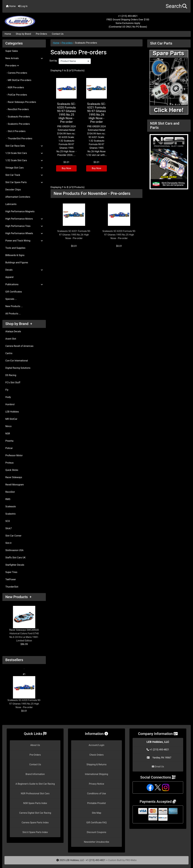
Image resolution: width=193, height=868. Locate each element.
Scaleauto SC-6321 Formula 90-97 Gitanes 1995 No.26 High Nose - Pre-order (97, 113)
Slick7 (9, 528)
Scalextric (11, 514)
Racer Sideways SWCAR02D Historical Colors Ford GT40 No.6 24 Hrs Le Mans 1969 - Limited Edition (24, 624)
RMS (8, 499)
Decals (24, 270)
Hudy (8, 397)
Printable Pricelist (96, 803)
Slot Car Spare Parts (24, 182)
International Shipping (96, 774)
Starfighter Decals (15, 565)
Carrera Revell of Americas (19, 346)
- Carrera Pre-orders (16, 73)
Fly (7, 390)
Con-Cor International (17, 361)
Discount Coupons (96, 832)
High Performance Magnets (20, 211)
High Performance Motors (24, 219)
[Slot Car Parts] (169, 82)
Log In (23, 6)
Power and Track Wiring (24, 241)
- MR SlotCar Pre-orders (18, 80)
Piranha (9, 441)
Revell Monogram (15, 485)
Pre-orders (67, 43)
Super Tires (11, 572)
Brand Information (35, 774)
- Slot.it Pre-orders (15, 131)
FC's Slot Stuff (13, 382)
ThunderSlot (12, 587)
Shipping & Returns (96, 764)
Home (11, 6)
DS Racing (11, 375)
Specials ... (11, 299)
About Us (35, 745)
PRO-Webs (131, 860)
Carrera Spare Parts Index (35, 823)
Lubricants (11, 204)
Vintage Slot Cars (24, 168)
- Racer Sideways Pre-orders (21, 102)
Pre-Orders (42, 34)
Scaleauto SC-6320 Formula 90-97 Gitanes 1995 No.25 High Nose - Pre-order (24, 692)
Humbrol (10, 404)
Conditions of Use (96, 793)
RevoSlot (10, 492)
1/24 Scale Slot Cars (24, 153)
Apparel (9, 277)
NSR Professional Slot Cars (35, 793)
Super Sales (12, 51)
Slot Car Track (24, 175)
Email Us (158, 767)
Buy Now (66, 168)
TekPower (11, 579)
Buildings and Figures (17, 263)
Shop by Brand (23, 34)
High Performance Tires (24, 226)
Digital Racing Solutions (18, 368)
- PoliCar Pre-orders (16, 95)
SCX (8, 521)
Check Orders (97, 755)
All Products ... (13, 314)
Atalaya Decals (13, 331)
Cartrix (9, 353)
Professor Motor (14, 455)
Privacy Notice (96, 784)
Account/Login (96, 745)
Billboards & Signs (15, 255)
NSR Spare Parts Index (35, 803)
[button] (176, 6)
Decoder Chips (13, 190)
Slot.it (8, 543)
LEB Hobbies (12, 412)
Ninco (8, 426)
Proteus (9, 463)
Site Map (96, 813)
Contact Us (58, 34)
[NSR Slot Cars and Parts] (169, 162)
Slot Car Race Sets (24, 146)
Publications (24, 284)
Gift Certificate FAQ (97, 823)
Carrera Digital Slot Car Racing (35, 813)
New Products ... (14, 306)
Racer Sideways (14, 477)
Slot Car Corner (13, 536)
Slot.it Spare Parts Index (35, 832)
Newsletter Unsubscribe (97, 842)
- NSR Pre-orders (15, 87)
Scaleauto (11, 506)
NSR (8, 434)
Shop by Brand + (19, 324)
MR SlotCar (11, 419)
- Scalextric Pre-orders (18, 124)
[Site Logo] (34, 20)
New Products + (18, 597)
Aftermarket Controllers (18, 197)
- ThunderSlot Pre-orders (19, 139)
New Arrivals (24, 58)
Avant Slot (11, 339)
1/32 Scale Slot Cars (24, 160)
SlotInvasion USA (14, 550)
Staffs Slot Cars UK (15, 558)
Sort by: (53, 61)
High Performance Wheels (24, 233)
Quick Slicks (12, 470)
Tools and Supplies (15, 248)
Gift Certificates (14, 292)
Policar (9, 448)
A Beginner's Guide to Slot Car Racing (35, 784)
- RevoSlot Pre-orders (17, 109)
